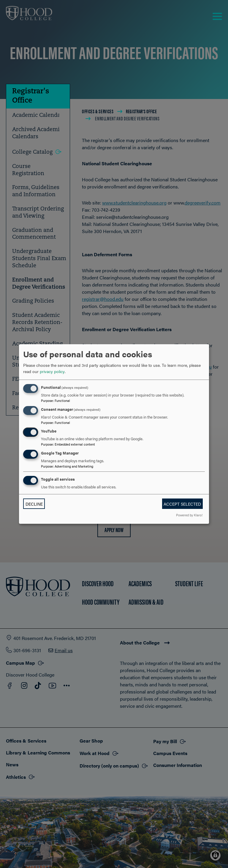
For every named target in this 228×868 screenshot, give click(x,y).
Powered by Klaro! (189, 515)
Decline (34, 504)
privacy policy (52, 371)
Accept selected (182, 504)
